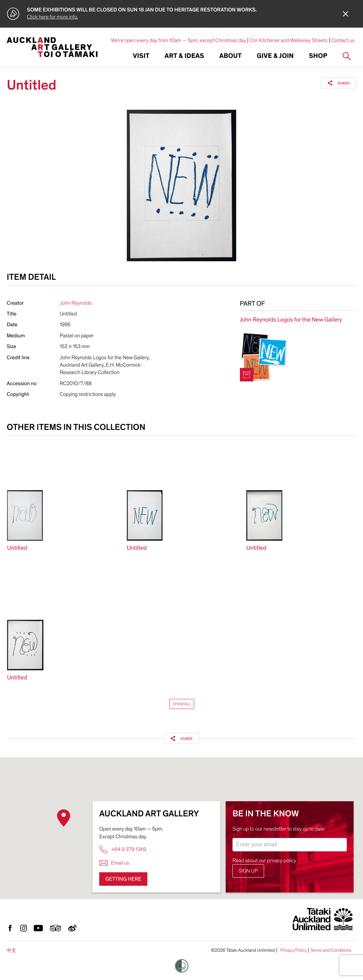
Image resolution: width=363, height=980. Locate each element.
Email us (114, 863)
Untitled (17, 548)
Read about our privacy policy (264, 860)
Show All (182, 704)
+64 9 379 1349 (123, 850)
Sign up (248, 871)
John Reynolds (76, 303)
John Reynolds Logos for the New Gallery (291, 320)
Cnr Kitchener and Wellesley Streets (288, 40)
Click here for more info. (52, 17)
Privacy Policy (293, 950)
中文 (11, 951)
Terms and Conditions (331, 950)
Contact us (343, 40)
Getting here (123, 879)
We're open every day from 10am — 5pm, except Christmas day (179, 40)
